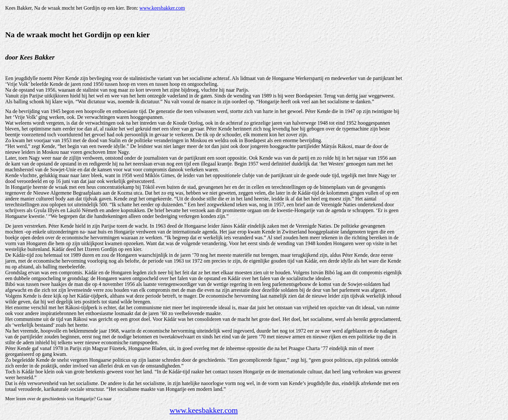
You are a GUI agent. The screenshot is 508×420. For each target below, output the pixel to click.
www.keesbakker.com (162, 8)
